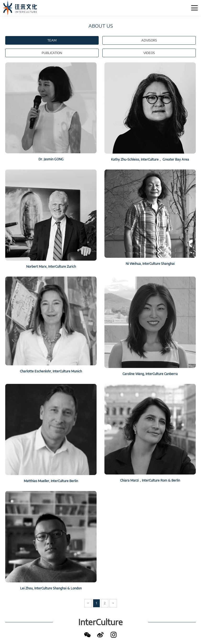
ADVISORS (149, 40)
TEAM (52, 40)
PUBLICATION (52, 53)
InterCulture (100, 622)
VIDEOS (149, 53)
